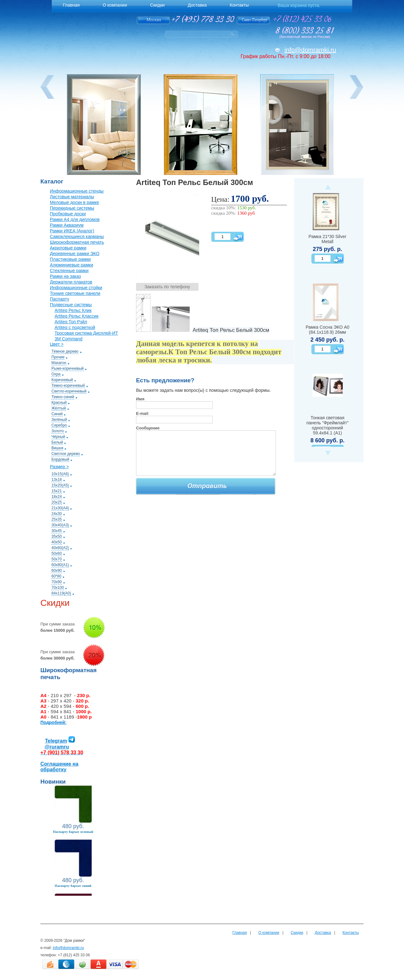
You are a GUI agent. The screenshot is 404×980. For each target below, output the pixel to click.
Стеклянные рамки (69, 271)
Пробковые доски (68, 214)
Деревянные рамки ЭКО (75, 254)
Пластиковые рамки (70, 259)
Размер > (59, 467)
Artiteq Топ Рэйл (71, 322)
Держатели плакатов (71, 282)
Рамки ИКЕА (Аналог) (72, 231)
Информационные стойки (76, 288)
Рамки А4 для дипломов (75, 219)
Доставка (323, 933)
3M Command (68, 339)
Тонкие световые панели (75, 293)
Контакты (351, 933)
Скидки (297, 933)
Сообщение (148, 428)
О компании (269, 933)
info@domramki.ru (310, 50)
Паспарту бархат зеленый (73, 832)
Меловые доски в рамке (74, 202)
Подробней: (53, 722)
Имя (140, 399)
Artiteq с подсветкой (75, 327)
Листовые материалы (72, 197)
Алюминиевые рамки (71, 265)
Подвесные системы (71, 305)
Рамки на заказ (65, 276)
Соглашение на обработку (59, 767)
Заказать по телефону (167, 287)
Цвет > (57, 344)
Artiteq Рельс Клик (73, 310)
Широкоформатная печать (77, 242)
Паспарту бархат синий (73, 886)
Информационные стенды (77, 191)
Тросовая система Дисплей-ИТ (86, 333)
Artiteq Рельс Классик (77, 316)
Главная (240, 933)
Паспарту (59, 299)
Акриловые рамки (68, 248)
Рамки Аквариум (67, 225)
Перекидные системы (72, 208)
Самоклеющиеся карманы (77, 236)
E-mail (142, 413)
